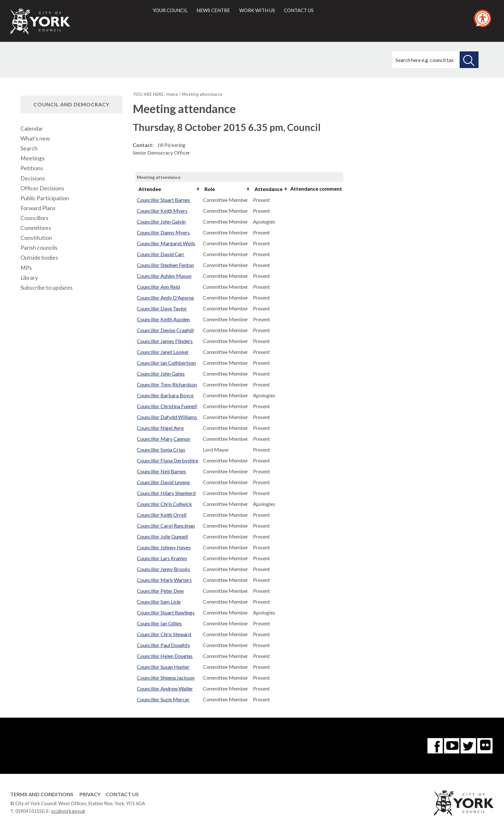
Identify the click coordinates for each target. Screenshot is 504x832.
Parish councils (39, 248)
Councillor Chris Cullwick (164, 504)
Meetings (33, 158)
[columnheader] (168, 189)
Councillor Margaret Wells (166, 243)
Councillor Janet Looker (163, 352)
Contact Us (122, 794)
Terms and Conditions (42, 794)
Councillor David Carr (161, 254)
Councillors (34, 218)
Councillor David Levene (163, 482)
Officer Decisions (42, 188)
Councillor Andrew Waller (165, 688)
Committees (36, 228)
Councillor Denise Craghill (165, 330)
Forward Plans (38, 208)
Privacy (90, 794)
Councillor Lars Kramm (162, 558)
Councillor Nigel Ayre (160, 428)
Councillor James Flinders (165, 341)
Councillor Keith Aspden (163, 319)
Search (29, 148)
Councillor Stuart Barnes (163, 200)
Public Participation (45, 198)
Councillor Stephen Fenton (165, 265)
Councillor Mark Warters (164, 580)
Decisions (33, 178)
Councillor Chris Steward (164, 634)
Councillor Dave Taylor (162, 308)
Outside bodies (39, 258)
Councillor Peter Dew (160, 591)
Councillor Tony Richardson (167, 384)
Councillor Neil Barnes (161, 471)
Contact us (299, 10)
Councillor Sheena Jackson (166, 678)
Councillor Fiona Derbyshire (167, 460)
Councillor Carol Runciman (166, 526)
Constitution (36, 238)
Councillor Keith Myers (162, 211)
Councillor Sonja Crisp (161, 450)
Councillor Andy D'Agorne (165, 298)
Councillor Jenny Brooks (163, 569)
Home (172, 94)
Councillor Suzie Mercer (163, 699)
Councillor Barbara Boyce (165, 395)
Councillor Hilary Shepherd (166, 493)
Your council (170, 10)
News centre (213, 10)
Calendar (32, 129)
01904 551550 (30, 811)
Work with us (257, 10)
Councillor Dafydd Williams (167, 417)
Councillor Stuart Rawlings (166, 612)
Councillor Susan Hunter (163, 667)
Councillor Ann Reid (158, 287)
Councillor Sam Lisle (159, 602)
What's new (35, 138)
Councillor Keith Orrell (162, 515)
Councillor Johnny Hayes (164, 547)
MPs (26, 268)
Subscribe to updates (47, 288)
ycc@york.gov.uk (68, 811)
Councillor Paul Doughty (163, 645)
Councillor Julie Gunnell (162, 536)
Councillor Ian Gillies (159, 623)
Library (29, 278)
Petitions (32, 168)
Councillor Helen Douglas (165, 656)
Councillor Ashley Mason (164, 276)
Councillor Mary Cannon (163, 439)
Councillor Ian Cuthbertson (166, 363)
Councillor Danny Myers (163, 232)
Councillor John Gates (161, 374)
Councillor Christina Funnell (167, 406)
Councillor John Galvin (161, 221)
